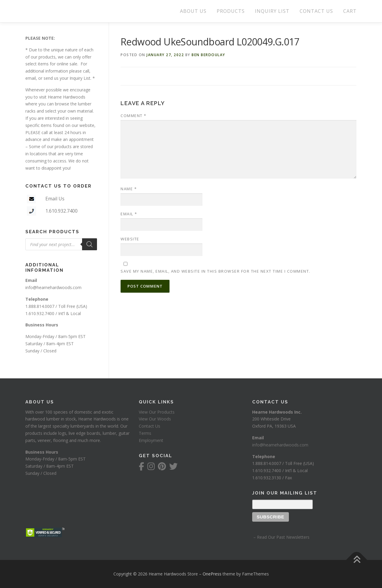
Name (129, 189)
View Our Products (157, 412)
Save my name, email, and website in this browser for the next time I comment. (215, 271)
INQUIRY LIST (272, 11)
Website (130, 239)
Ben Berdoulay (208, 55)
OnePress (212, 574)
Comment (134, 116)
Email (129, 214)
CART (350, 11)
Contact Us (150, 426)
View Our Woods (155, 419)
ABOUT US (193, 11)
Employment (151, 440)
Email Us (55, 199)
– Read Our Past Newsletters (281, 537)
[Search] (90, 244)
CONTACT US (316, 11)
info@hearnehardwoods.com (53, 287)
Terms (145, 433)
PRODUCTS (231, 11)
